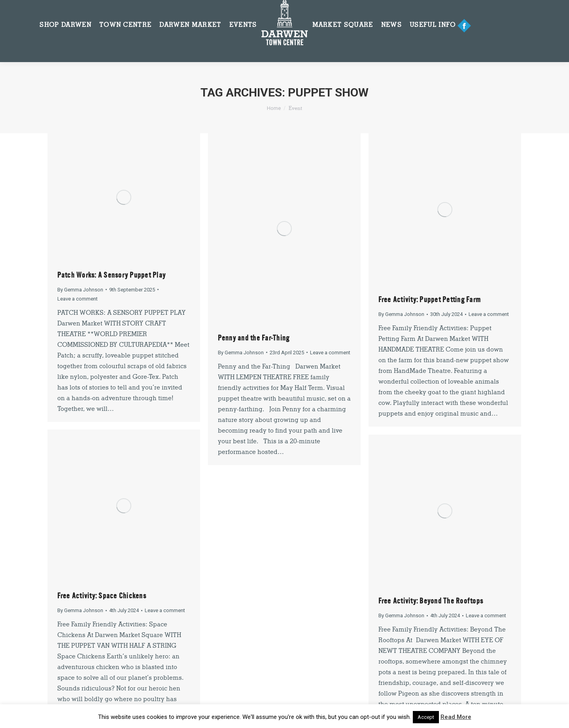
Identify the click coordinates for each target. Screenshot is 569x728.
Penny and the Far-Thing (254, 338)
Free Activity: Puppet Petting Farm (430, 300)
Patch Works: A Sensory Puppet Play (112, 275)
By (80, 290)
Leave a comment (78, 299)
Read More (456, 717)
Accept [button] (426, 717)
